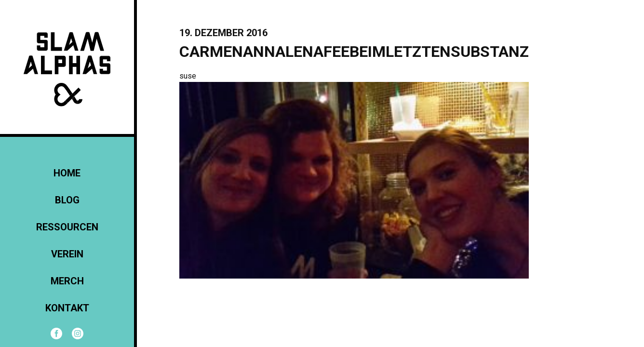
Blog (67, 200)
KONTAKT (67, 308)
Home (67, 173)
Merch (67, 281)
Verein (67, 254)
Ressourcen (67, 227)
